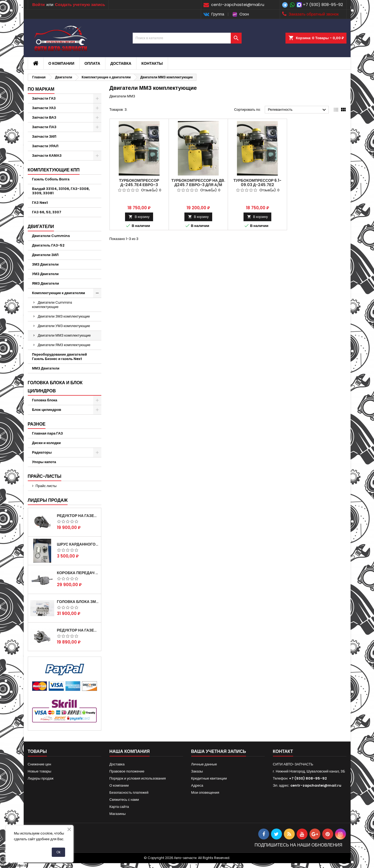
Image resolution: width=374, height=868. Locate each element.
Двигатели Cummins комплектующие (52, 305)
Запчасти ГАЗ (44, 98)
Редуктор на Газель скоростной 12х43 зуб (78, 516)
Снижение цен (39, 764)
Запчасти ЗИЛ (44, 136)
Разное (37, 424)
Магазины (118, 814)
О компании (61, 63)
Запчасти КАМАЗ (47, 156)
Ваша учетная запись (219, 751)
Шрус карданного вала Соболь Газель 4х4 (78, 544)
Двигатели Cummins (51, 236)
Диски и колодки (47, 443)
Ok (58, 852)
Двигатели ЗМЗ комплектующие (64, 316)
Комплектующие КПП (54, 170)
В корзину (139, 217)
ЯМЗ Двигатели (46, 283)
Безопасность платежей (129, 792)
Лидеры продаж (48, 500)
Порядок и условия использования (138, 778)
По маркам (41, 89)
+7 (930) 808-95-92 (323, 4)
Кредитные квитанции (209, 778)
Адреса (197, 785)
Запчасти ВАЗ (44, 117)
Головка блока (45, 400)
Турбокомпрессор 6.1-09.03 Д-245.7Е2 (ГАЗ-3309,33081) (258, 185)
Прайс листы (46, 486)
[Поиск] (187, 38)
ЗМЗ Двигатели (45, 264)
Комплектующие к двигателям (59, 293)
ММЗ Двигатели (46, 368)
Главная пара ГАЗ (48, 433)
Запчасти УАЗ (44, 108)
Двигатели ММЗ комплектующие (64, 335)
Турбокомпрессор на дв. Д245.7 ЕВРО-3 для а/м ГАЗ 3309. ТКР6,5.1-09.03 (198, 185)
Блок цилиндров (47, 410)
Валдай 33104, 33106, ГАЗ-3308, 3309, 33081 (61, 191)
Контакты (152, 63)
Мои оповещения (205, 792)
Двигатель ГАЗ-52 (48, 245)
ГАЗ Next (40, 203)
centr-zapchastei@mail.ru (316, 785)
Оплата (92, 63)
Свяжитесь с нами (124, 800)
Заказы (197, 771)
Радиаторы (42, 452)
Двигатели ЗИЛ (45, 255)
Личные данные (204, 764)
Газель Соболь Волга (51, 179)
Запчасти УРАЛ (45, 146)
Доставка (121, 63)
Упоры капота (44, 462)
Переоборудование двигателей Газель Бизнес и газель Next (60, 357)
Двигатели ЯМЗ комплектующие (64, 345)
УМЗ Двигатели (45, 274)
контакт (283, 751)
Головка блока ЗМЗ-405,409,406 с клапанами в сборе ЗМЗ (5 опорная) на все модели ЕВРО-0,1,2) (78, 602)
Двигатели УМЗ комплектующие (64, 326)
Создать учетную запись (80, 4)
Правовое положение (127, 771)
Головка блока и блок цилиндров (55, 387)
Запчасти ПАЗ (44, 127)
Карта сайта (119, 807)
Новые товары (40, 771)
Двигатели (41, 227)
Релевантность (298, 110)
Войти (39, 4)
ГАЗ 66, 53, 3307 (47, 212)
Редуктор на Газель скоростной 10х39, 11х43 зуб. (78, 630)
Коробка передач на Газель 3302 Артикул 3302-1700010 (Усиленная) (78, 573)
